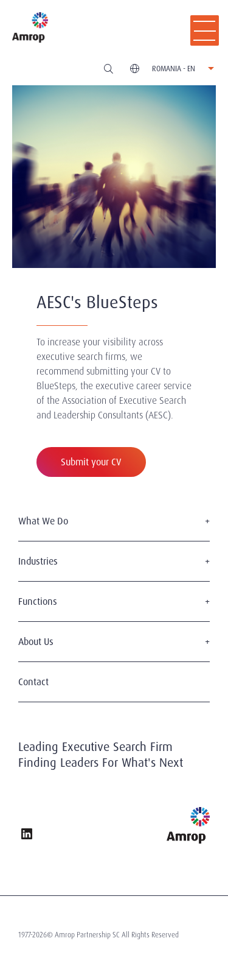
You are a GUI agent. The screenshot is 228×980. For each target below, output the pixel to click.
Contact (33, 682)
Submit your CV (91, 462)
